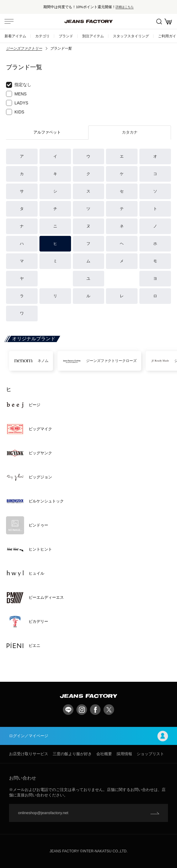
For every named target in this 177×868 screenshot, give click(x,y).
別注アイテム (93, 36)
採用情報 (124, 754)
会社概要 (104, 754)
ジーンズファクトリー (24, 48)
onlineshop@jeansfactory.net (43, 813)
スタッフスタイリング (131, 36)
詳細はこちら (125, 7)
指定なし (19, 85)
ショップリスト (150, 754)
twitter (109, 710)
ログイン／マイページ (88, 736)
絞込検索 (159, 22)
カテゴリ (42, 36)
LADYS (17, 103)
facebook (95, 710)
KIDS (15, 112)
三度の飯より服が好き (72, 754)
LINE (68, 710)
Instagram (82, 710)
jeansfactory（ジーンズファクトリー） (88, 21)
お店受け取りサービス (29, 754)
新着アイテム (15, 36)
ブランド (66, 36)
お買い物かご (168, 22)
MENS (16, 94)
